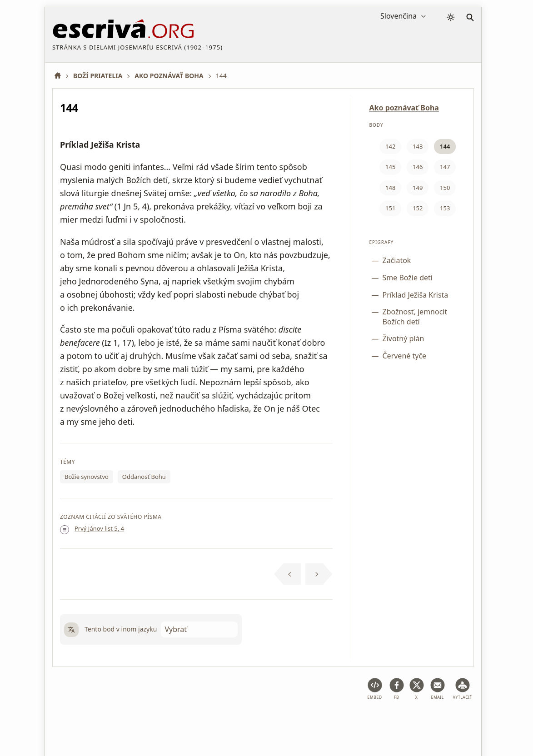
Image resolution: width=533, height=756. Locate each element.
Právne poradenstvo (125, 721)
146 (418, 167)
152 (418, 208)
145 (390, 167)
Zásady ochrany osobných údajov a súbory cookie (239, 721)
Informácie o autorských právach (373, 721)
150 (445, 188)
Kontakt (444, 721)
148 (390, 188)
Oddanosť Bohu (144, 477)
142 (390, 146)
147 (445, 167)
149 (418, 188)
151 (390, 208)
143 (418, 146)
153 (445, 208)
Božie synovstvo (87, 477)
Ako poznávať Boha (404, 108)
